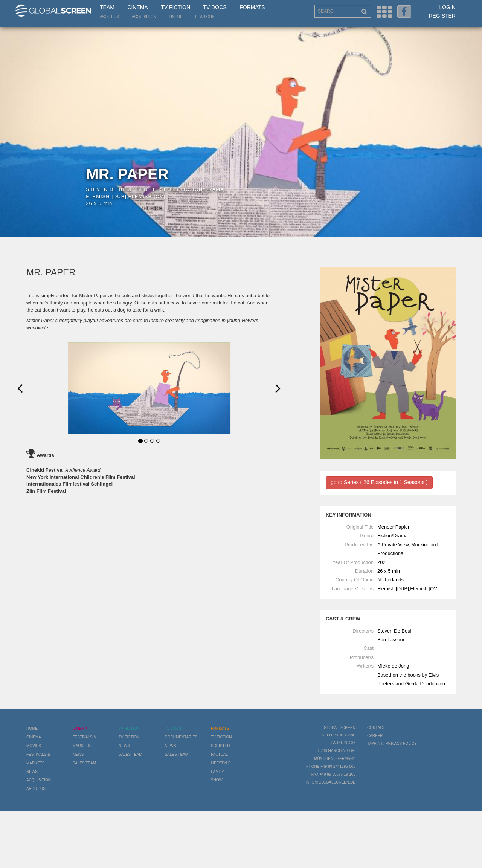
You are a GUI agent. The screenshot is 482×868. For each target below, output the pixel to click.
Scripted (220, 746)
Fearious (205, 17)
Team (107, 7)
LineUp (176, 17)
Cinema (137, 7)
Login (447, 7)
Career (375, 736)
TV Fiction (175, 7)
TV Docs (215, 7)
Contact (376, 728)
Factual (219, 754)
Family (217, 772)
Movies (34, 746)
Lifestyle (221, 763)
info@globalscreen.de (330, 782)
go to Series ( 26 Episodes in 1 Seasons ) (379, 482)
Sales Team (84, 763)
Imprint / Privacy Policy (392, 743)
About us (109, 17)
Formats (252, 7)
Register (442, 16)
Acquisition (144, 17)
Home (32, 728)
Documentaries (181, 737)
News (32, 772)
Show (217, 780)
